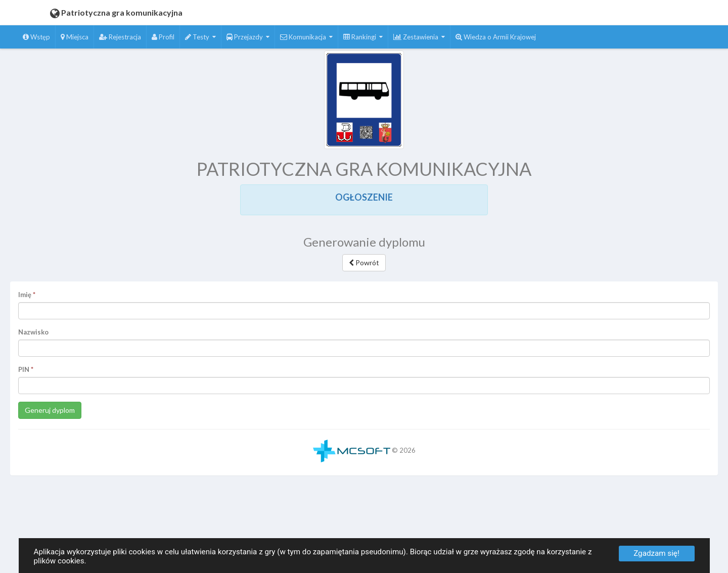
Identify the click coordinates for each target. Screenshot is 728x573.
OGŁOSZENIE (364, 197)
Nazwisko (33, 332)
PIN (24, 369)
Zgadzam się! (656, 553)
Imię (25, 295)
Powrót (364, 262)
